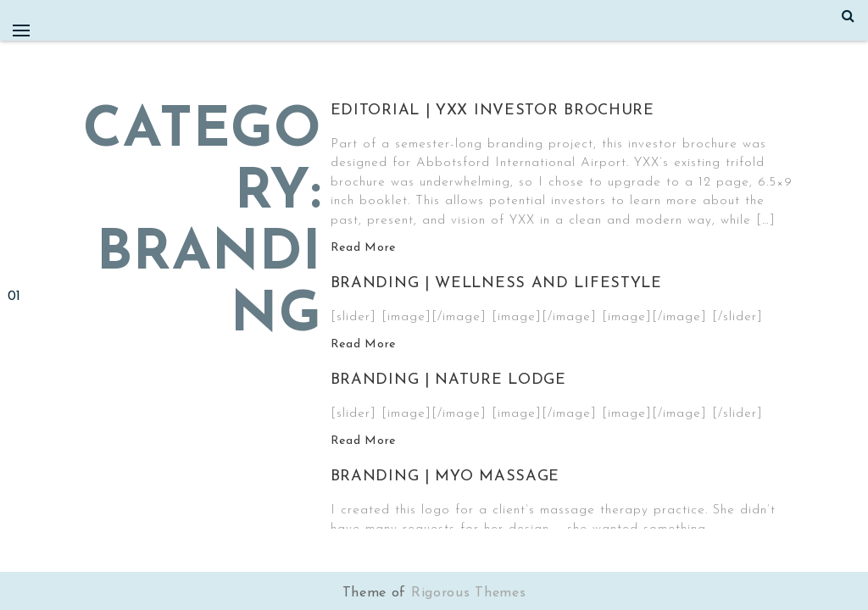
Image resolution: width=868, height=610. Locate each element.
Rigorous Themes (469, 593)
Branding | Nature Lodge (448, 380)
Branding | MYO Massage (445, 477)
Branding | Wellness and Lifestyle (496, 283)
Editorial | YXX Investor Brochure (492, 111)
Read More (363, 248)
